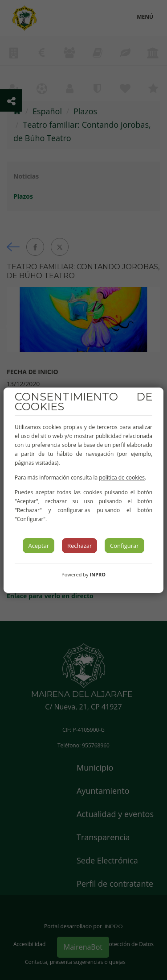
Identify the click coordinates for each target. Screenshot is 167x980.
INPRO (98, 574)
